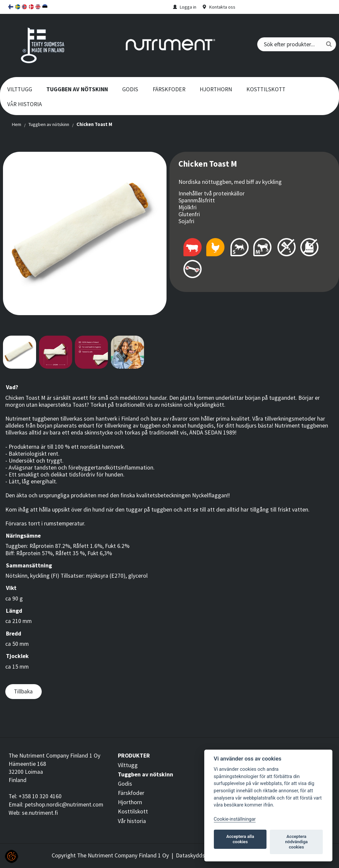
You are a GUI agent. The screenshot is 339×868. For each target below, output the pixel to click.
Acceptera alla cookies (240, 839)
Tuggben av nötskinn (77, 89)
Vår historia (25, 104)
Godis (130, 89)
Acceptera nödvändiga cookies (296, 842)
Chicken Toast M (94, 124)
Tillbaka (23, 691)
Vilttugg (20, 89)
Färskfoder (169, 89)
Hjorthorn (216, 89)
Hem (16, 124)
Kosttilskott (266, 89)
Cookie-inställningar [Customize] (235, 819)
